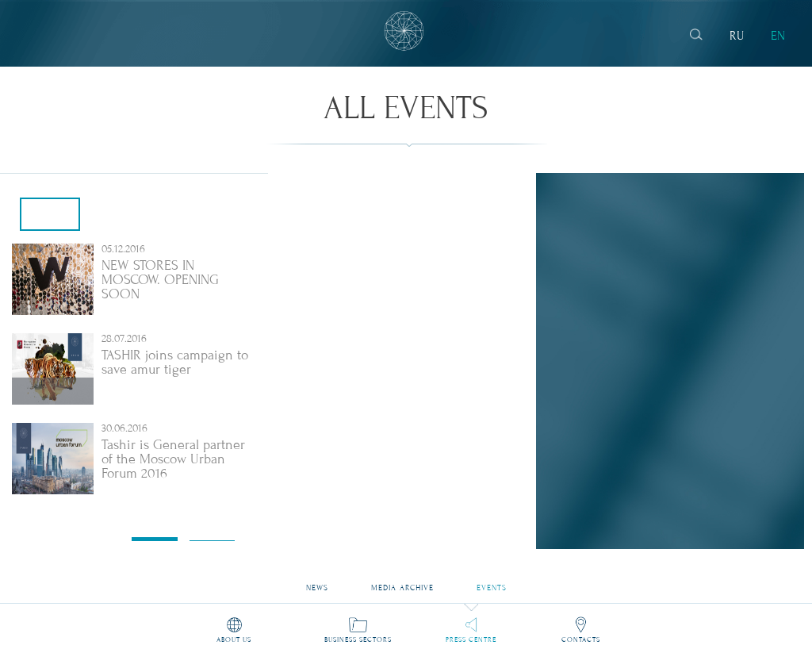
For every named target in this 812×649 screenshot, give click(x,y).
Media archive (402, 583)
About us (234, 639)
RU (737, 36)
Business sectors (358, 639)
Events (492, 583)
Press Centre (471, 639)
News (317, 583)
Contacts (581, 639)
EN (778, 36)
